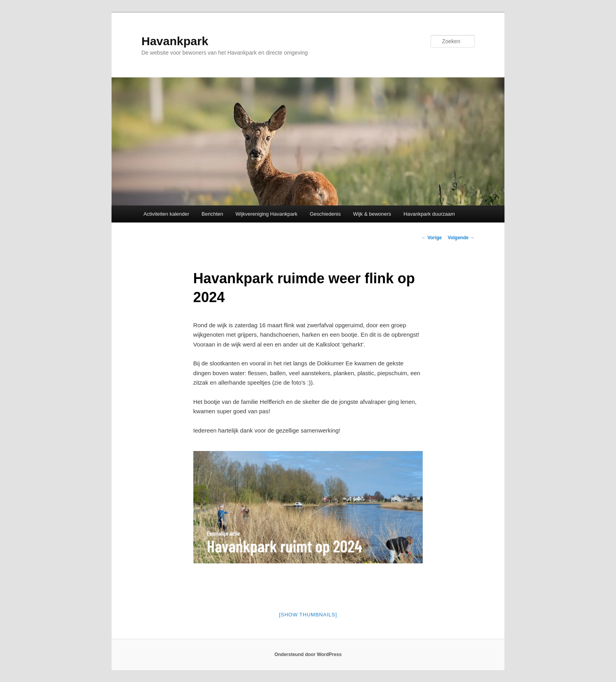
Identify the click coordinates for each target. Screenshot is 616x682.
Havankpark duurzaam (429, 214)
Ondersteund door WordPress (308, 654)
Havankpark (175, 41)
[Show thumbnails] (308, 615)
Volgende (461, 238)
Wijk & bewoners (372, 214)
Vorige (432, 238)
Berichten (212, 214)
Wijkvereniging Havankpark (266, 214)
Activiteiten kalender (166, 214)
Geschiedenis (325, 214)
